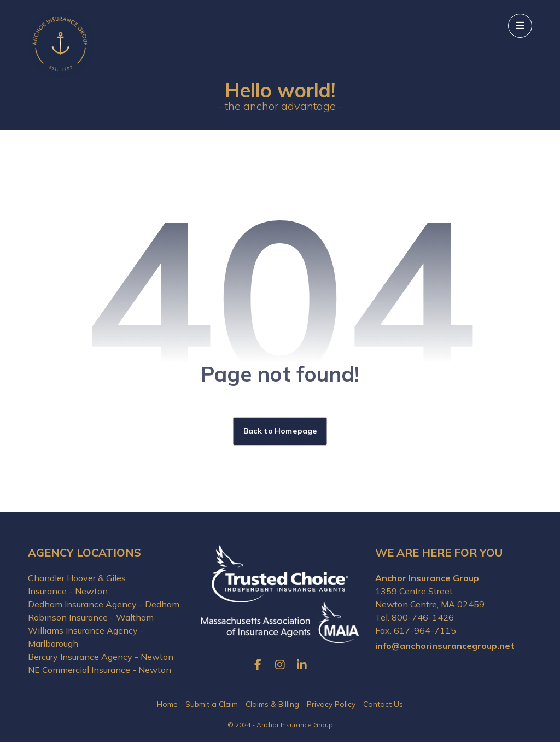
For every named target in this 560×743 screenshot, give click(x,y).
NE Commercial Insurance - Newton (100, 670)
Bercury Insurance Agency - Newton (101, 657)
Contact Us (383, 705)
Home (167, 705)
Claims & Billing (272, 705)
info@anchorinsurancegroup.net (445, 646)
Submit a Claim (212, 705)
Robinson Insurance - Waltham (91, 618)
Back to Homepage (280, 432)
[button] (520, 26)
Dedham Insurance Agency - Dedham (104, 605)
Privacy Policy (331, 705)
